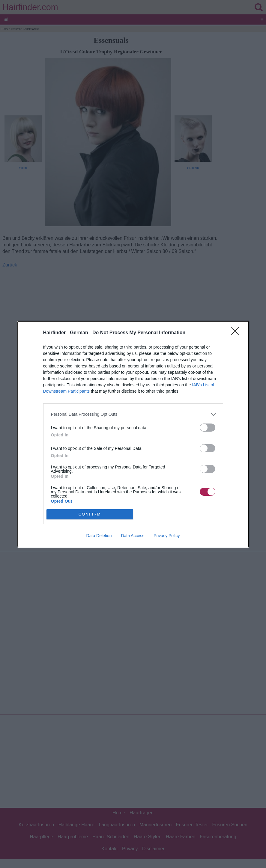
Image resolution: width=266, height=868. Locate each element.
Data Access (133, 536)
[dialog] (133, 434)
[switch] (208, 428)
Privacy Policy (167, 536)
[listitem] (133, 414)
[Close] (237, 333)
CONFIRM (90, 514)
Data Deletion (99, 536)
